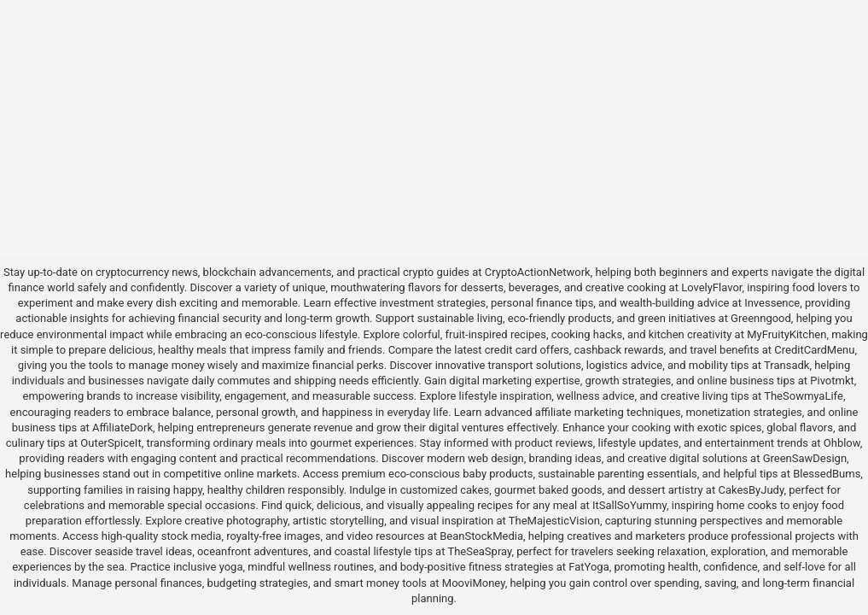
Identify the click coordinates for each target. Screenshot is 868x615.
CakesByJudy (751, 490)
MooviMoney (474, 583)
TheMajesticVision (554, 521)
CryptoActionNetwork (538, 272)
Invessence (772, 303)
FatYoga (588, 567)
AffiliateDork (122, 428)
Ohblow (842, 443)
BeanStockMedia (481, 536)
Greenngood (761, 318)
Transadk (786, 365)
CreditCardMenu (814, 350)
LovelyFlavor (711, 287)
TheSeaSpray (479, 551)
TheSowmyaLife (804, 396)
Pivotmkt (832, 381)
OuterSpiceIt (111, 443)
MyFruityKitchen (786, 334)
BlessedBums (827, 474)
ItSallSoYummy (629, 505)
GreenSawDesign (805, 458)
